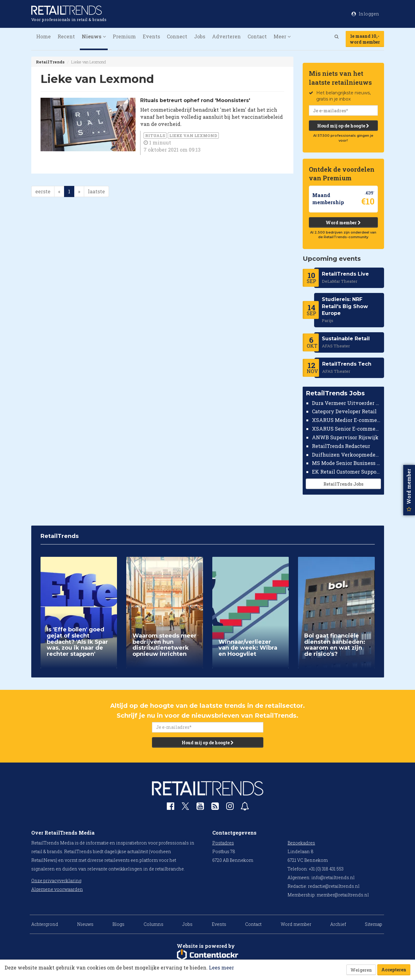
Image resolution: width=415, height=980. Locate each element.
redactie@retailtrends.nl (334, 886)
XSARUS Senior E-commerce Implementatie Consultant (346, 429)
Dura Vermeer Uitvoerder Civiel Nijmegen (346, 403)
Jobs (200, 36)
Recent (66, 36)
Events (151, 36)
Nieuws (85, 924)
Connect (177, 36)
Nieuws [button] (94, 36)
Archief (338, 924)
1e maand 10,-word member (365, 39)
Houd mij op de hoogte (343, 126)
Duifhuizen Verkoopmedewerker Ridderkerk (346, 455)
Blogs (118, 924)
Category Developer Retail (344, 411)
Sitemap (374, 924)
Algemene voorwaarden (57, 889)
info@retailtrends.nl (333, 877)
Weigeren (361, 970)
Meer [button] (282, 36)
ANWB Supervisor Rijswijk (345, 437)
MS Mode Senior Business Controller (346, 463)
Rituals (155, 135)
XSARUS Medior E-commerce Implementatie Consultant (346, 420)
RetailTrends (50, 62)
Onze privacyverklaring (56, 881)
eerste (43, 191)
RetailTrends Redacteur (341, 446)
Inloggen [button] (365, 14)
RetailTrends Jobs (343, 484)
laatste (96, 191)
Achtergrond (45, 924)
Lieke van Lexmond (193, 135)
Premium (124, 36)
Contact (257, 36)
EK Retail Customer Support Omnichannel (346, 472)
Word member (343, 223)
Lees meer (221, 967)
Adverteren (226, 36)
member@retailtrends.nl (343, 895)
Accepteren (394, 970)
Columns (153, 924)
